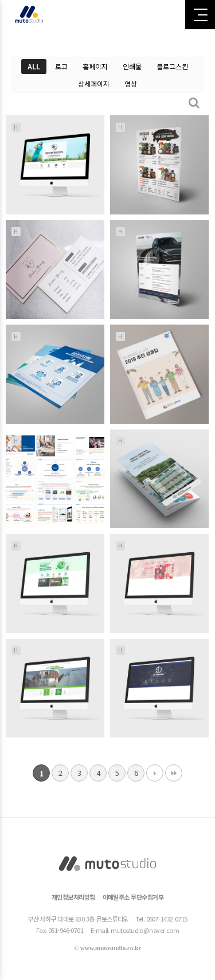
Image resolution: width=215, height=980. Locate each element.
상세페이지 (94, 83)
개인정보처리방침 (73, 897)
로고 (61, 66)
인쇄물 (132, 66)
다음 (155, 773)
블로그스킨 (172, 66)
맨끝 (174, 773)
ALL (34, 66)
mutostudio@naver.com (145, 930)
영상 (131, 83)
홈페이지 (95, 66)
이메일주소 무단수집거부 (133, 897)
